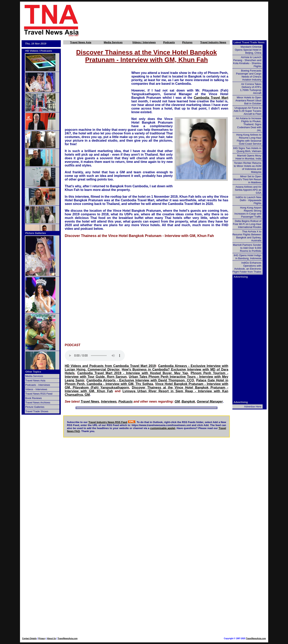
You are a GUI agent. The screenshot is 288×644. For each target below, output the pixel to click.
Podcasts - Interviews (38, 385)
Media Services (113, 42)
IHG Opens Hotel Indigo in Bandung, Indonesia (247, 257)
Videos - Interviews (36, 389)
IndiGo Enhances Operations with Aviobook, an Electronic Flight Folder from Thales (247, 267)
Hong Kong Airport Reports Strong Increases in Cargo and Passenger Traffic (248, 212)
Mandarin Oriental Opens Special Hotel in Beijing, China (248, 50)
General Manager (210, 402)
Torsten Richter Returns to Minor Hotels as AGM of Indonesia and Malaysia (247, 167)
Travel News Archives (38, 403)
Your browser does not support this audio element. (95, 356)
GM (177, 402)
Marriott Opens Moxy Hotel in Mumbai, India (248, 157)
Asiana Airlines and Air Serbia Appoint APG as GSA (248, 190)
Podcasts (169, 42)
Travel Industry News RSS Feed (108, 422)
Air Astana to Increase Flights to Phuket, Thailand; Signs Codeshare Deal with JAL (248, 124)
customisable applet (163, 428)
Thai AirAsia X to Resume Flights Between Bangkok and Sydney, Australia (247, 236)
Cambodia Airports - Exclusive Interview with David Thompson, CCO (140, 380)
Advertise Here (253, 407)
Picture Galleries (36, 233)
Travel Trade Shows (37, 411)
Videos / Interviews (144, 42)
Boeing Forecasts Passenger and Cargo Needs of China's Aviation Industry (249, 75)
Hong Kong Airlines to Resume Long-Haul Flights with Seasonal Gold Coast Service (249, 139)
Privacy (42, 638)
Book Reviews (34, 398)
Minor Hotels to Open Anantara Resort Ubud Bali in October (248, 100)
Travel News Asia (81, 42)
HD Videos (32, 51)
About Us (51, 638)
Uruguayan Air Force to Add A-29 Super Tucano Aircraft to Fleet (247, 111)
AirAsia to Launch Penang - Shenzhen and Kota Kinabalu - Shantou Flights (247, 62)
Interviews (109, 402)
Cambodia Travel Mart (211, 98)
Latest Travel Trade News (249, 42)
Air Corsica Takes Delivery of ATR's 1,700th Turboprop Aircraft (251, 89)
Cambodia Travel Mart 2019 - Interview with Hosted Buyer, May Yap (132, 373)
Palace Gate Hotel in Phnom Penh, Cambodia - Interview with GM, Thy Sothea (147, 382)
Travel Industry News (213, 42)
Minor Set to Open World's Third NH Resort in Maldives (247, 179)
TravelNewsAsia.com (68, 638)
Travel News (90, 402)
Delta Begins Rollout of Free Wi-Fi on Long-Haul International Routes (247, 224)
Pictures (187, 42)
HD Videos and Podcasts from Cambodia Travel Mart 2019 (110, 366)
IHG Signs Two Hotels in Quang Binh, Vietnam (247, 150)
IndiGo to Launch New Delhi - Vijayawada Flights (248, 200)
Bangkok (188, 402)
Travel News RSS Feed (39, 394)
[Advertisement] (180, 20)
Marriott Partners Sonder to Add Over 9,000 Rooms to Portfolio (247, 248)
